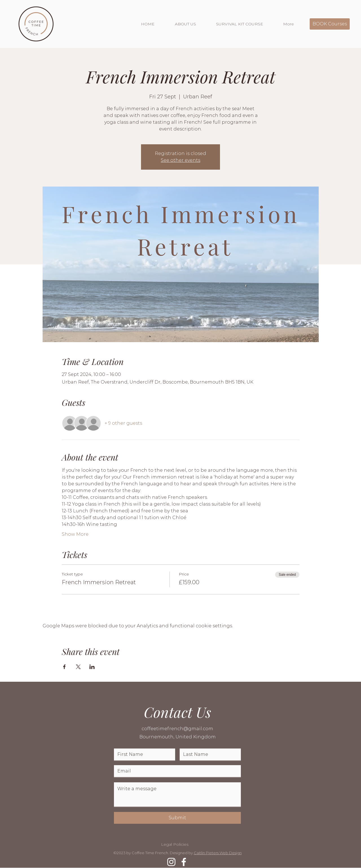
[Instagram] (171, 862)
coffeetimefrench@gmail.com (177, 729)
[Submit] (177, 818)
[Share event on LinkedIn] (92, 667)
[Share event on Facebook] (64, 667)
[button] (191, 24)
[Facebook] (184, 862)
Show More (75, 534)
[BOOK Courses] (330, 24)
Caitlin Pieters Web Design (218, 853)
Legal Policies (175, 844)
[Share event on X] (78, 667)
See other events (180, 160)
